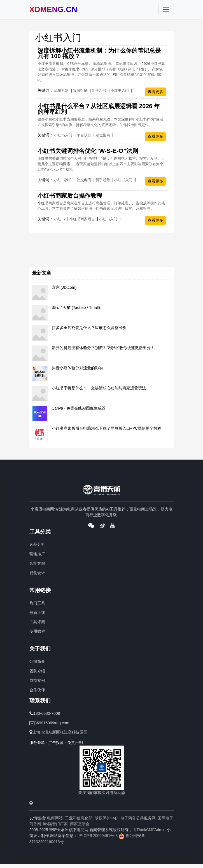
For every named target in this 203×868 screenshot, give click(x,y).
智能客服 (37, 563)
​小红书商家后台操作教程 (70, 196)
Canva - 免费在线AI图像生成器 (79, 408)
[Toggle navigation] (166, 10)
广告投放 (56, 742)
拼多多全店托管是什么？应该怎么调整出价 (89, 328)
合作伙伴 (37, 690)
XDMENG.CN (53, 9)
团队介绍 (37, 671)
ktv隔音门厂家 (55, 824)
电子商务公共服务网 (138, 818)
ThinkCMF (145, 830)
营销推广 (37, 554)
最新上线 (37, 612)
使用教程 (37, 631)
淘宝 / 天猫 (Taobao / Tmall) (76, 308)
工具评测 (37, 622)
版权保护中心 (106, 818)
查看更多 (155, 92)
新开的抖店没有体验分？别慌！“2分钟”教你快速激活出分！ (103, 348)
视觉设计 (37, 573)
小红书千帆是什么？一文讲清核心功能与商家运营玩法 (99, 388)
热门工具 (37, 603)
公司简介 (37, 661)
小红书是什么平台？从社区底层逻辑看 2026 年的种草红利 (99, 109)
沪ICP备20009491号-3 (98, 836)
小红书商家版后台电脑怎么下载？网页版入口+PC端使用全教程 (107, 428)
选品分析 (37, 544)
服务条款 (37, 742)
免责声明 (75, 742)
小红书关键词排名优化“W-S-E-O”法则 (88, 151)
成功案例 (37, 680)
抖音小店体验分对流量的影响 (77, 368)
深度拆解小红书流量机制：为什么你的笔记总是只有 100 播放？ (99, 53)
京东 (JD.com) (64, 287)
